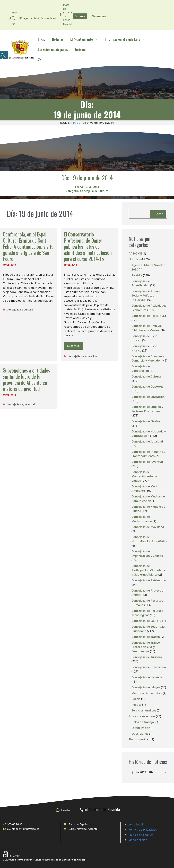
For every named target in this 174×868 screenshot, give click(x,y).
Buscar (158, 214)
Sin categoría (138, 739)
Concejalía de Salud (145, 621)
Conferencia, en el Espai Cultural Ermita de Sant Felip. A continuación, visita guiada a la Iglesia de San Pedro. (28, 246)
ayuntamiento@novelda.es (40, 18)
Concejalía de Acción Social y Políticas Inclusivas (146, 295)
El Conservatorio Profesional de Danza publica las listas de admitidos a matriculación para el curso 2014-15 (88, 246)
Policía (136, 699)
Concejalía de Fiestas (146, 421)
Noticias (58, 39)
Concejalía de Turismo (147, 657)
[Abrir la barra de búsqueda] (40, 60)
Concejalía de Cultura (94, 191)
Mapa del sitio (138, 840)
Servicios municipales (53, 49)
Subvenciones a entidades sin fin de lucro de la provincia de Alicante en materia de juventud (26, 379)
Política (137, 705)
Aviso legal (136, 824)
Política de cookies (141, 835)
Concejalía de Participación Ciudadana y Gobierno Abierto (148, 570)
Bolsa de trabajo (143, 722)
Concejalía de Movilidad (148, 527)
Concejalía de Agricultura (149, 316)
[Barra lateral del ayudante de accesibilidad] (4, 55)
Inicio (42, 39)
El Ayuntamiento (86, 39)
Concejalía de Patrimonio (149, 580)
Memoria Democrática (147, 693)
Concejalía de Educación (82, 356)
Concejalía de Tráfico (146, 637)
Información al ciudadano (127, 39)
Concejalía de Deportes (147, 386)
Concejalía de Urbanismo (149, 667)
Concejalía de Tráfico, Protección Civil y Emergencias (146, 647)
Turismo (80, 49)
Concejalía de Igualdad (147, 441)
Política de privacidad (143, 829)
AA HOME (135, 253)
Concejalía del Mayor (146, 687)
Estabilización (141, 728)
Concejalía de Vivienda (147, 677)
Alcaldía (137, 275)
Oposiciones (140, 734)
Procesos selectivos (142, 716)
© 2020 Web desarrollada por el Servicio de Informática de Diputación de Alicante (44, 860)
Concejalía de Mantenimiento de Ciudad (144, 476)
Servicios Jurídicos (144, 710)
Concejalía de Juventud (21, 404)
